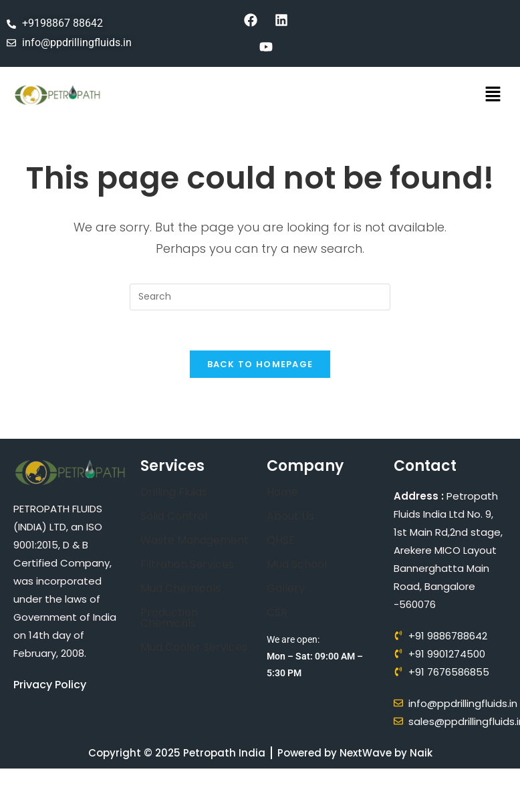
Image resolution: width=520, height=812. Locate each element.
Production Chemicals (169, 618)
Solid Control (174, 517)
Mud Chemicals (180, 589)
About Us (290, 517)
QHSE (281, 541)
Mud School (297, 565)
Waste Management (194, 541)
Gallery (286, 589)
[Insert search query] (260, 297)
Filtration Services (187, 565)
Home (282, 493)
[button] (493, 95)
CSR (277, 613)
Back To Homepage (260, 365)
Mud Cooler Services (194, 648)
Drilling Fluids (174, 493)
